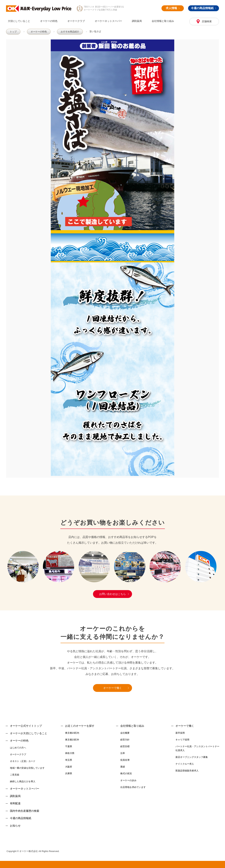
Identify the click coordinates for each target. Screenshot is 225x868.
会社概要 (125, 733)
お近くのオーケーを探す (80, 726)
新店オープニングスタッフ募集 (192, 757)
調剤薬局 (137, 21)
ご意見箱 (15, 775)
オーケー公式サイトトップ (26, 726)
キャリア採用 (182, 740)
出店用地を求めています (133, 787)
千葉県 (69, 746)
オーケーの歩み (128, 780)
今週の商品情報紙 (204, 8)
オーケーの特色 (49, 21)
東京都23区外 (72, 740)
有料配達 (15, 803)
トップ (13, 32)
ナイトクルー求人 (185, 764)
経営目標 (125, 746)
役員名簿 (125, 760)
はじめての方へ (18, 748)
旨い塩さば (95, 31)
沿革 (123, 753)
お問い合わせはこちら (112, 594)
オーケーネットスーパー (108, 21)
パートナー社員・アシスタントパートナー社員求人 (197, 748)
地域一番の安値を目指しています (27, 768)
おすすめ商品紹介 (70, 32)
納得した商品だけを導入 (23, 781)
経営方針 (125, 740)
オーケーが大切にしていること (29, 733)
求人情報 (173, 8)
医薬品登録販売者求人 (187, 771)
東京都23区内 (72, 733)
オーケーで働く (113, 688)
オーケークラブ (76, 21)
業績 (123, 767)
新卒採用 (180, 733)
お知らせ (15, 826)
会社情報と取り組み (163, 21)
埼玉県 (69, 760)
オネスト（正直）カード (23, 761)
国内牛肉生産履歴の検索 (25, 811)
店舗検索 (206, 21)
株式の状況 (126, 773)
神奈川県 (70, 753)
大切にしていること (19, 21)
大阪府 (69, 767)
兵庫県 (69, 773)
